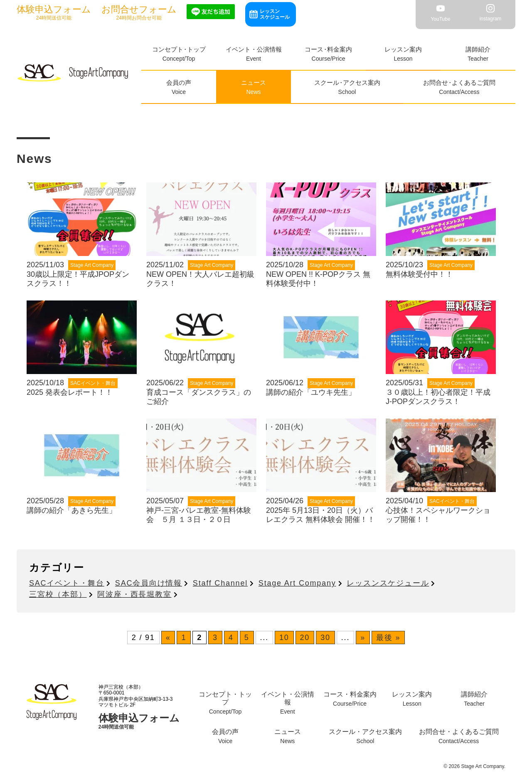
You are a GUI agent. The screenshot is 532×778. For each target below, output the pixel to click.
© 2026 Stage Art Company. (474, 766)
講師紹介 (478, 49)
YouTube (440, 13)
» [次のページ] (363, 638)
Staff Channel (220, 583)
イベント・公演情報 (254, 49)
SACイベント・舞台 (67, 583)
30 (325, 638)
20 (305, 638)
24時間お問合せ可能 (139, 12)
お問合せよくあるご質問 (459, 82)
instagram (491, 13)
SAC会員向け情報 (149, 583)
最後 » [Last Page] (388, 638)
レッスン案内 (403, 49)
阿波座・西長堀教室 (134, 594)
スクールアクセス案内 (347, 82)
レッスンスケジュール (275, 14)
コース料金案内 (328, 49)
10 (284, 638)
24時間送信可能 (54, 12)
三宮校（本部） (58, 594)
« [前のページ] (168, 638)
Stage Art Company (297, 583)
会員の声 (179, 82)
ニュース (254, 82)
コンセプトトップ (179, 49)
